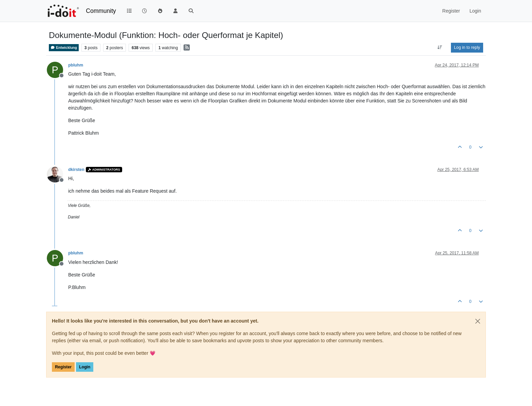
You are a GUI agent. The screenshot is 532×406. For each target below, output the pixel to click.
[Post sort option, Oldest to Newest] (440, 47)
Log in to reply (467, 47)
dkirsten (76, 170)
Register (63, 367)
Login (85, 367)
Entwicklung (64, 48)
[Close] (478, 321)
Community (101, 11)
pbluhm (76, 65)
